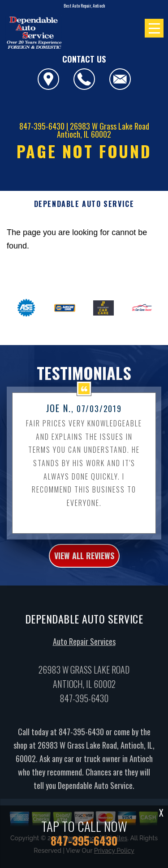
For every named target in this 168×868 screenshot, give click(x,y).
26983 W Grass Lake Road (110, 126)
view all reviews (84, 563)
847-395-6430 (42, 126)
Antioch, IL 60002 (84, 134)
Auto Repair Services (84, 649)
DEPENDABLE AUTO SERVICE (84, 204)
